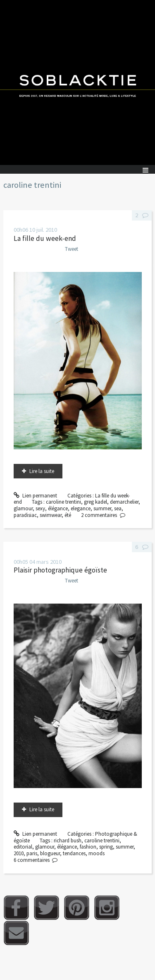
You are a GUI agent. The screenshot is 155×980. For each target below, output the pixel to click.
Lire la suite (42, 471)
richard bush (68, 841)
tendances (74, 853)
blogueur (50, 853)
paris (32, 853)
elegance (81, 508)
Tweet (72, 249)
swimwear (51, 515)
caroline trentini (63, 502)
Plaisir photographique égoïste (60, 570)
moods (97, 853)
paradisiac (25, 515)
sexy (40, 508)
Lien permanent (36, 496)
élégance (58, 508)
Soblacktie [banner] (77, 82)
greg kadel (95, 502)
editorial (23, 847)
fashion (88, 847)
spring (106, 847)
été (68, 515)
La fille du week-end (45, 238)
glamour (23, 508)
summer (102, 508)
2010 (19, 853)
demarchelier (124, 502)
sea (118, 508)
